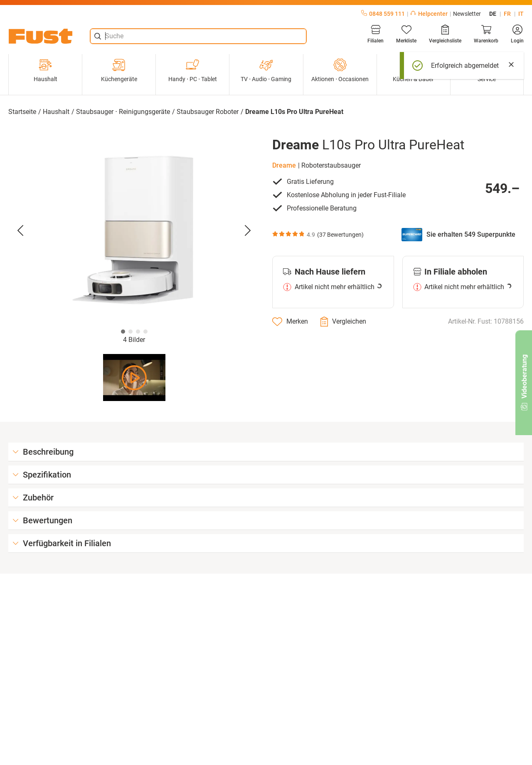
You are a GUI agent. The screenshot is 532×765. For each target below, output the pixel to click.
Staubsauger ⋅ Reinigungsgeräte (123, 112)
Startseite (22, 112)
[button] (134, 231)
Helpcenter (429, 14)
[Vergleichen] (343, 322)
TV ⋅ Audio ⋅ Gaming (266, 70)
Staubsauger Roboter (208, 112)
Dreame (284, 165)
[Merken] (290, 322)
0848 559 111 (383, 14)
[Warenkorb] (486, 34)
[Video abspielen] (134, 378)
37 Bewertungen (340, 235)
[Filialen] (376, 34)
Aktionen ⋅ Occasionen (340, 70)
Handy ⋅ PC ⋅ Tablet (193, 70)
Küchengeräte (119, 70)
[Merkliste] (406, 34)
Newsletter (467, 14)
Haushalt (46, 70)
